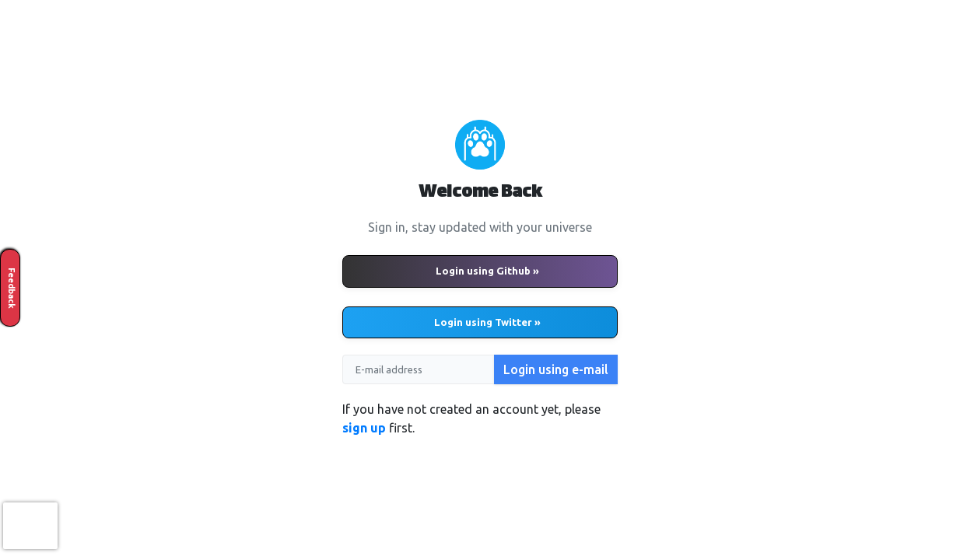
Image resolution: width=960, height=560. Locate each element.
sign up (364, 428)
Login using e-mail (556, 369)
